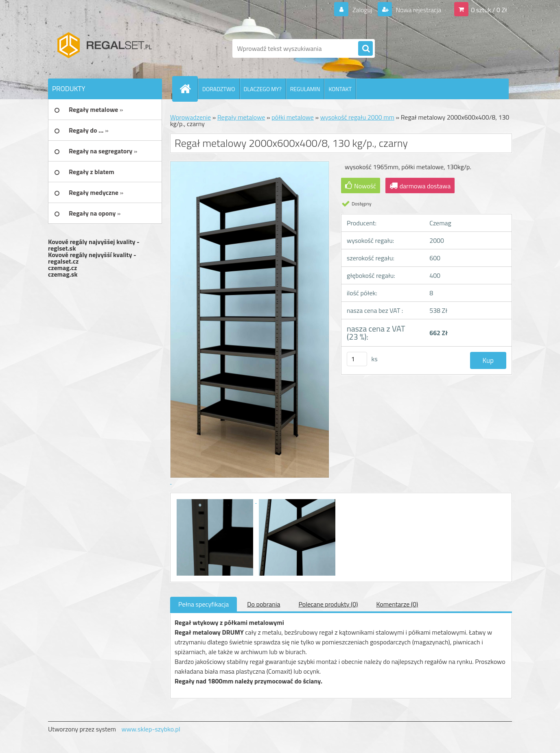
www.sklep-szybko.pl (151, 729)
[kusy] (357, 359)
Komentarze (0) (397, 604)
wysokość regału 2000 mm (357, 117)
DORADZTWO (219, 89)
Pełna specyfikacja (203, 604)
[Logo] (104, 48)
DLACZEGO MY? (263, 89)
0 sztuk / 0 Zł (489, 10)
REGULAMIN (305, 89)
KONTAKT (340, 89)
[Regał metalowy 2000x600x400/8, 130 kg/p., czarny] (216, 500)
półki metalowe (293, 117)
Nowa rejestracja (418, 10)
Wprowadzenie (190, 117)
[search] (365, 49)
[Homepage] (188, 89)
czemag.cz (62, 268)
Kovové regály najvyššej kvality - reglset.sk (94, 245)
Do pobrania (264, 604)
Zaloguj (362, 10)
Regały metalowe (241, 117)
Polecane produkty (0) (328, 604)
